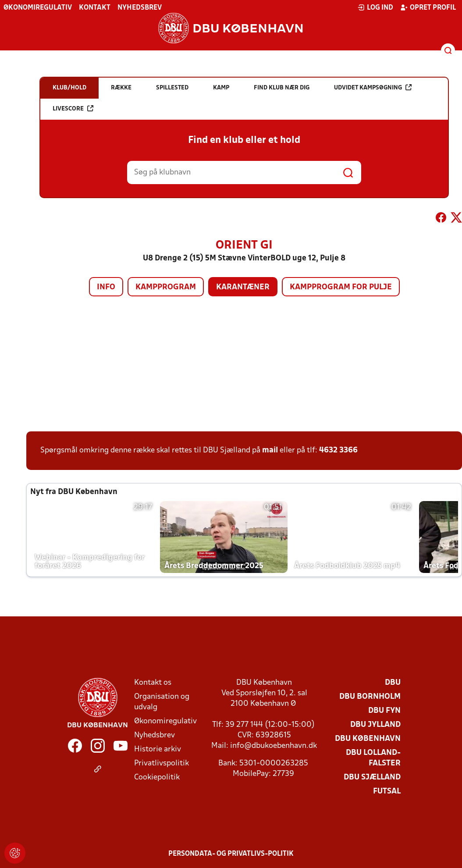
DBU (393, 683)
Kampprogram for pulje (341, 287)
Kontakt (95, 8)
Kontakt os (153, 683)
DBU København (368, 739)
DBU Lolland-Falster (373, 758)
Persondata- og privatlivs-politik (231, 854)
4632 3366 (338, 450)
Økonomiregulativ (38, 8)
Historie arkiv (158, 749)
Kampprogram (166, 287)
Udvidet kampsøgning (373, 87)
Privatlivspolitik (162, 763)
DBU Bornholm (370, 697)
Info (106, 287)
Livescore (73, 108)
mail (270, 450)
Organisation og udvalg (162, 702)
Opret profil (428, 7)
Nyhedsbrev (140, 8)
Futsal (387, 792)
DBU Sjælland (372, 777)
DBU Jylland (375, 725)
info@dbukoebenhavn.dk (274, 746)
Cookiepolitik (157, 777)
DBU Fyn (384, 711)
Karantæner (243, 287)
